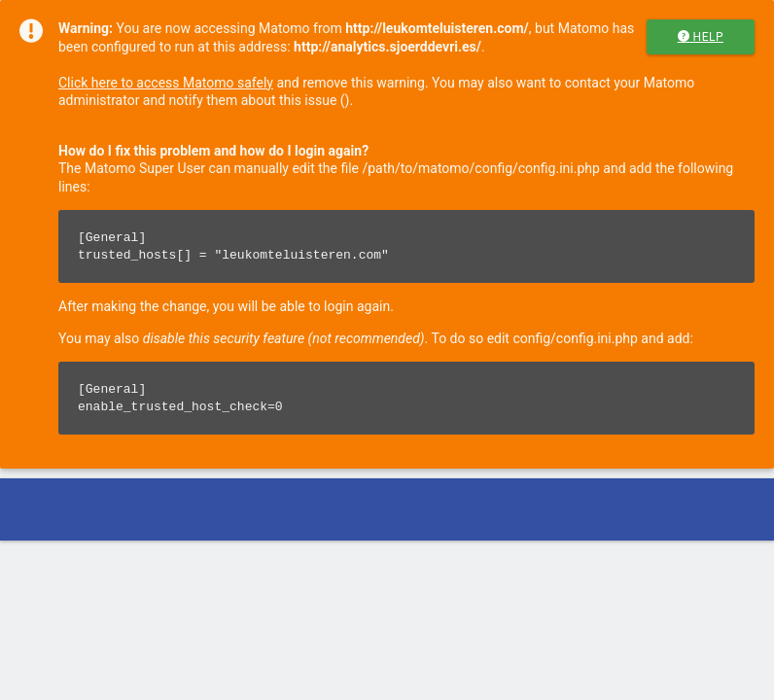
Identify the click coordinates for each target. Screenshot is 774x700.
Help (701, 37)
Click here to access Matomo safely (166, 83)
